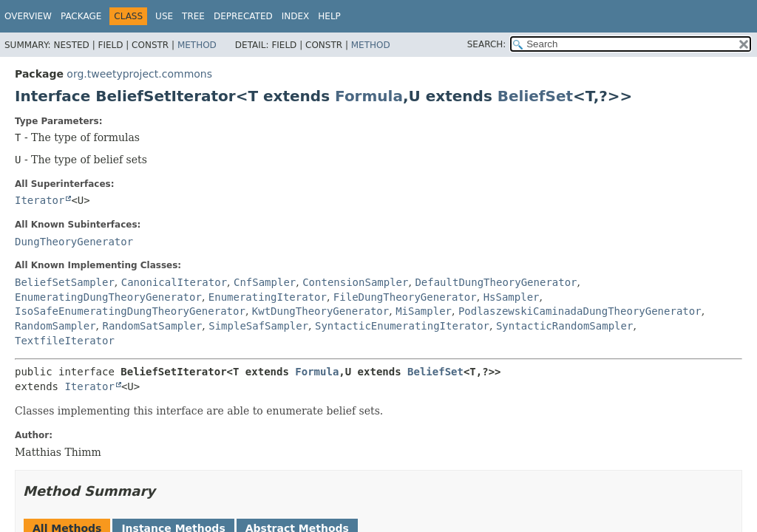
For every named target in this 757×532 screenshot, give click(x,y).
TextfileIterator (65, 341)
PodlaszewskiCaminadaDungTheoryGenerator (580, 311)
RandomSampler (55, 326)
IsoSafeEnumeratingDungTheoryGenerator (130, 311)
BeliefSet (535, 96)
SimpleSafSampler (258, 326)
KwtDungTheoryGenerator (320, 311)
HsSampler (512, 297)
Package (81, 16)
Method (197, 45)
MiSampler (424, 311)
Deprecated (243, 16)
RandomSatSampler (152, 326)
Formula (369, 96)
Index (296, 16)
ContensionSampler (355, 282)
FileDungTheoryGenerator (405, 297)
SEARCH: (487, 44)
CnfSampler (265, 282)
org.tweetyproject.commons (139, 74)
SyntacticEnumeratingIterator (402, 326)
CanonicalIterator (174, 282)
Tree (193, 16)
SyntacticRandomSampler (564, 326)
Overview (28, 16)
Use (164, 16)
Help (329, 16)
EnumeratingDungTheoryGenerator (108, 297)
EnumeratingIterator (268, 297)
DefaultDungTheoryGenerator (496, 282)
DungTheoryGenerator (74, 242)
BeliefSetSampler (65, 282)
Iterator (40, 200)
